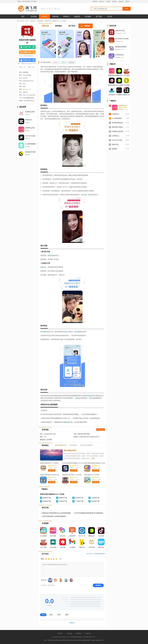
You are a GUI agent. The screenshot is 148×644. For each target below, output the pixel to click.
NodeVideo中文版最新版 (119, 140)
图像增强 (72, 63)
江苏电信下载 (63, 501)
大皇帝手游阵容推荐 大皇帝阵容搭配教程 (54, 516)
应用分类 (101, 2)
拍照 (90, 398)
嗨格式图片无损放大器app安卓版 (121, 127)
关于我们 (60, 634)
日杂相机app (116, 136)
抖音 (66, 332)
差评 (67, 615)
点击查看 (49, 440)
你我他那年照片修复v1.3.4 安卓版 (72, 475)
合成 (85, 195)
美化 (58, 191)
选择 (52, 255)
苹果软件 (66, 17)
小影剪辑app (116, 114)
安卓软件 (45, 17)
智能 (42, 267)
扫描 (55, 114)
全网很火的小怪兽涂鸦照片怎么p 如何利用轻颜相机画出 (57, 513)
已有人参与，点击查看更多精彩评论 (96, 554)
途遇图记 (115, 149)
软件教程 (88, 17)
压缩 (76, 398)
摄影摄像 (40, 21)
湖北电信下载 (47, 501)
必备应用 (121, 2)
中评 (59, 615)
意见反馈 (69, 634)
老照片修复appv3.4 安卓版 (92, 475)
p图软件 (64, 63)
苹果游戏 (55, 17)
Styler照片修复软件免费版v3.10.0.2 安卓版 (73, 463)
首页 (23, 17)
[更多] (93, 458)
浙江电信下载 (95, 501)
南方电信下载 (79, 498)
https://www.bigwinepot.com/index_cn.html (29, 95)
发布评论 (98, 585)
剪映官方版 (115, 144)
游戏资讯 (77, 17)
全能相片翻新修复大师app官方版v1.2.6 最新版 (50, 475)
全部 (43, 615)
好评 (51, 615)
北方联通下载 (95, 498)
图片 (46, 332)
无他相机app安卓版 (118, 131)
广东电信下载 (79, 501)
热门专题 (99, 17)
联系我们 (79, 634)
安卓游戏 (34, 17)
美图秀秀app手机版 (124, 106)
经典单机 (114, 2)
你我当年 (56, 63)
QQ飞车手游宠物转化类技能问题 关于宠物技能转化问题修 (89, 513)
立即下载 (52, 470)
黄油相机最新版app (118, 123)
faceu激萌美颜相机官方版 (119, 118)
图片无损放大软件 (70, 450)
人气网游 (108, 2)
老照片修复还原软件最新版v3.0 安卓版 (95, 463)
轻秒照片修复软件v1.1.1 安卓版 (49, 463)
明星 (79, 332)
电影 (89, 396)
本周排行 (127, 2)
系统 (67, 422)
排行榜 (110, 17)
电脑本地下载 (47, 498)
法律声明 (88, 634)
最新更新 (95, 2)
